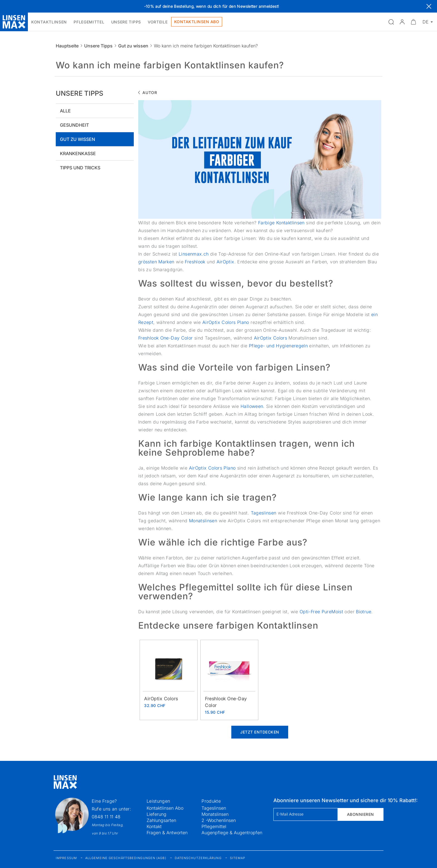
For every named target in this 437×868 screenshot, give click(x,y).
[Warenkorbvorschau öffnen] (413, 22)
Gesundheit (74, 125)
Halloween (252, 406)
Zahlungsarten (161, 820)
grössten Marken (156, 262)
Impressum (66, 858)
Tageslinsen (264, 513)
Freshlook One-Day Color (166, 338)
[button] (402, 22)
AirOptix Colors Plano (226, 322)
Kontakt (154, 826)
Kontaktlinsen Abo (165, 808)
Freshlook (195, 262)
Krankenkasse (78, 153)
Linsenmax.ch (194, 254)
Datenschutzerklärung (198, 858)
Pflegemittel (214, 826)
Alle (65, 111)
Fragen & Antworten (167, 833)
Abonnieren (360, 814)
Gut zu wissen (133, 46)
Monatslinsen (203, 521)
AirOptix (225, 262)
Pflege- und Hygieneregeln (278, 346)
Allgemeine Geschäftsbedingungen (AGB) (126, 858)
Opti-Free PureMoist (321, 612)
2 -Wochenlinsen (219, 820)
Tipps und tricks (80, 168)
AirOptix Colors (271, 338)
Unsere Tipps (98, 46)
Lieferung (156, 814)
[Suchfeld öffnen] (391, 22)
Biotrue (364, 612)
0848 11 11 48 (106, 817)
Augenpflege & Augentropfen (232, 833)
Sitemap (238, 858)
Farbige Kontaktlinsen (281, 223)
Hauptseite (67, 46)
